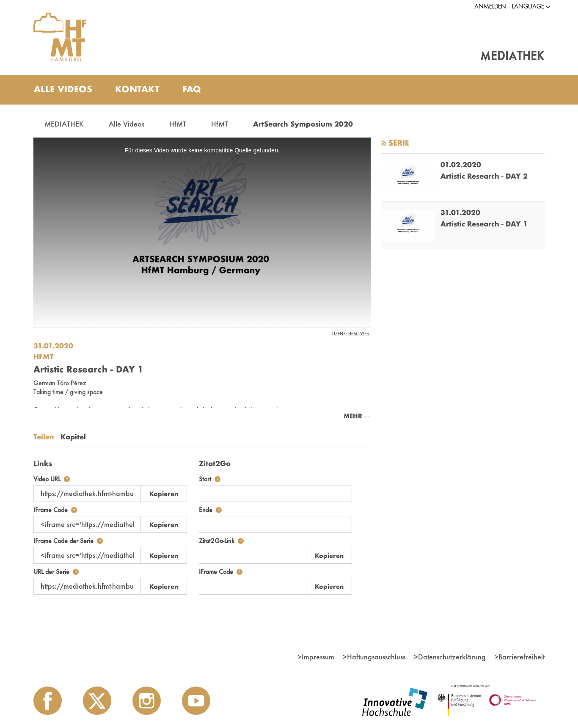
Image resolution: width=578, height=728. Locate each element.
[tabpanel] (202, 525)
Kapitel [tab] (73, 437)
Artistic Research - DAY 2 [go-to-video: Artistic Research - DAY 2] (484, 176)
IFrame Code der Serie (68, 541)
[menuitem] (63, 90)
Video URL (52, 479)
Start (210, 479)
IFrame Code (55, 510)
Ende (210, 510)
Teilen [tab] (44, 437)
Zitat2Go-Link (221, 541)
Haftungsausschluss (374, 657)
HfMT (178, 124)
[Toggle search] (530, 90)
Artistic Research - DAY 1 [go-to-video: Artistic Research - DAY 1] (484, 224)
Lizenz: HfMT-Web (351, 334)
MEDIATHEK (64, 124)
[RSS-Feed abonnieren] (384, 143)
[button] (528, 7)
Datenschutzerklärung (450, 657)
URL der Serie (56, 572)
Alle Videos (127, 124)
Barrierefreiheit (519, 657)
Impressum (316, 657)
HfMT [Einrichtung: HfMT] (44, 357)
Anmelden (490, 6)
